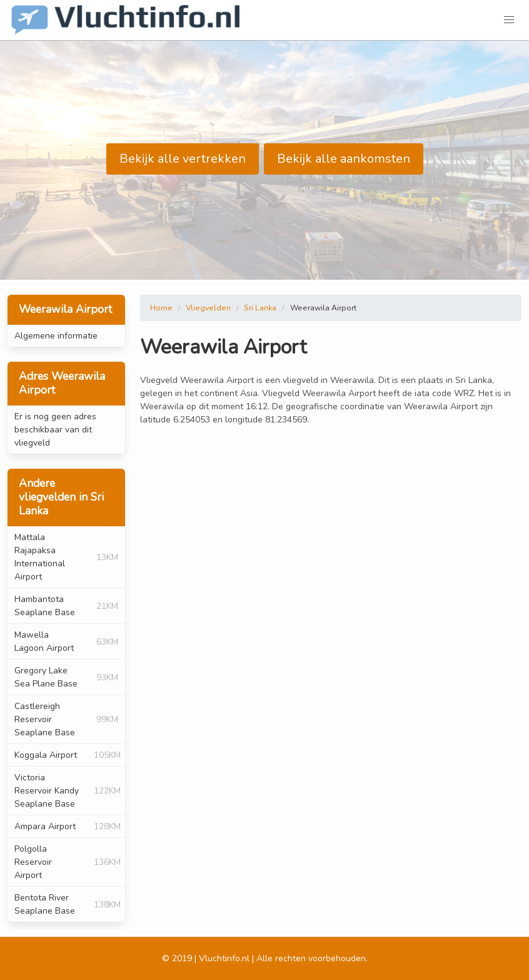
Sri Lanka (260, 308)
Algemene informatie (56, 336)
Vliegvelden (208, 308)
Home (161, 308)
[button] (509, 20)
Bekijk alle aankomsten (344, 159)
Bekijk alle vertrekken (183, 159)
